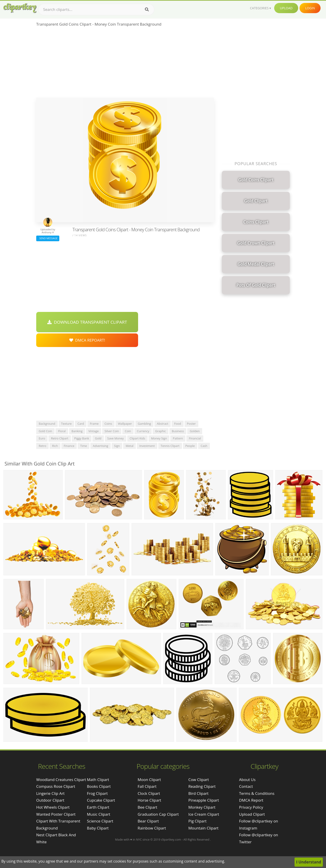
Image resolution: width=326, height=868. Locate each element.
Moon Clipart (149, 780)
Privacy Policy (251, 807)
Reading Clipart (202, 786)
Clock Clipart (149, 793)
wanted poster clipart (56, 814)
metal (129, 446)
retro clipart (60, 438)
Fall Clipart (147, 786)
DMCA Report (251, 800)
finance (69, 446)
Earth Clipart (98, 807)
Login (310, 8)
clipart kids (138, 438)
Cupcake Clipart (101, 800)
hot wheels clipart (53, 807)
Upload (286, 8)
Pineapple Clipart (204, 800)
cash (204, 446)
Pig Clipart (197, 821)
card (81, 424)
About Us (247, 780)
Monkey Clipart (202, 807)
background (47, 424)
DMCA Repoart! (87, 340)
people (190, 446)
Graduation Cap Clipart (158, 814)
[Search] (147, 10)
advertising (101, 446)
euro (42, 438)
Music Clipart (99, 814)
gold (98, 438)
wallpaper (125, 424)
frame (94, 424)
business (178, 431)
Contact (246, 786)
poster (191, 424)
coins (108, 424)
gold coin (45, 431)
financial (195, 438)
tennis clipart (170, 446)
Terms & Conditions (257, 793)
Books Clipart (99, 786)
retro (42, 446)
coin (128, 431)
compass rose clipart (56, 786)
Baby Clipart (98, 828)
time (84, 446)
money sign (159, 438)
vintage (94, 431)
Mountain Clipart (203, 828)
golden (195, 431)
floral (62, 431)
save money (116, 438)
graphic (160, 431)
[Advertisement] (125, 64)
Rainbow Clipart (152, 828)
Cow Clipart (199, 780)
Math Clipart (98, 780)
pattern (178, 438)
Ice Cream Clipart (204, 814)
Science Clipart (100, 821)
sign (117, 446)
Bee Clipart (147, 807)
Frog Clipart (97, 793)
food (177, 424)
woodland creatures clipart (61, 780)
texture (66, 424)
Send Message (48, 238)
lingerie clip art (50, 793)
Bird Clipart (198, 793)
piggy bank (82, 438)
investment (147, 446)
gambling (144, 424)
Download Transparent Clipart (87, 322)
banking (77, 431)
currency (143, 431)
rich (55, 446)
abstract (163, 424)
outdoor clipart (50, 800)
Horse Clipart (149, 800)
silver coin (112, 431)
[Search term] (96, 10)
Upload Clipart (252, 814)
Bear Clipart (148, 821)
